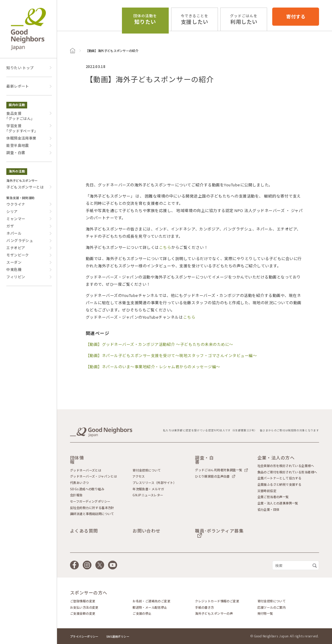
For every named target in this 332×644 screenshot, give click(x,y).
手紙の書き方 (204, 607)
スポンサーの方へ (89, 593)
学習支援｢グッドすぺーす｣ (21, 128)
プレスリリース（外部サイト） (154, 483)
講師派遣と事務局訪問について (92, 514)
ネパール (14, 233)
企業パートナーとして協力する (279, 478)
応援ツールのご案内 (272, 607)
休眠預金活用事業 (21, 138)
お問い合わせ (147, 531)
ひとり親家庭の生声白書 (212, 476)
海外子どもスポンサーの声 (214, 613)
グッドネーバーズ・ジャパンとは (93, 476)
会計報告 (76, 495)
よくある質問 (84, 531)
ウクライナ (16, 204)
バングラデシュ (20, 240)
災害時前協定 (267, 491)
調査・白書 (16, 152)
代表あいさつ (79, 483)
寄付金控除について (147, 470)
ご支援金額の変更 (83, 613)
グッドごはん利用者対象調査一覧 (219, 470)
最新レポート (18, 86)
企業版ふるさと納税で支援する (279, 485)
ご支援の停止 (142, 613)
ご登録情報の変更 (83, 601)
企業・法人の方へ (276, 458)
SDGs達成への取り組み (87, 489)
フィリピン (16, 277)
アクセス (139, 476)
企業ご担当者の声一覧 (273, 497)
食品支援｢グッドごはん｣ (19, 116)
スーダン (14, 262)
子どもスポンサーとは (25, 187)
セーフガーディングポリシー (90, 501)
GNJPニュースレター (148, 495)
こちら (165, 247)
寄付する (296, 16)
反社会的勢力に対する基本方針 (92, 508)
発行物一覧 (265, 613)
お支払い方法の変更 (84, 607)
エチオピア (16, 248)
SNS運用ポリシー (118, 636)
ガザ (10, 226)
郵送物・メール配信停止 (150, 607)
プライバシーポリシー (84, 636)
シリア (12, 211)
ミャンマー (16, 219)
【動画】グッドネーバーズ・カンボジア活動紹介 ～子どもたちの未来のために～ (160, 344)
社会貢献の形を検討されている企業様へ (286, 466)
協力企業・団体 (268, 510)
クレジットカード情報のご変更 (217, 601)
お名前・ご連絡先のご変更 (151, 601)
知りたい (145, 19)
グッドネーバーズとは (86, 470)
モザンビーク (18, 255)
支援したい (195, 19)
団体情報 (77, 460)
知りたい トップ (20, 68)
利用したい (244, 19)
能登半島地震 (18, 145)
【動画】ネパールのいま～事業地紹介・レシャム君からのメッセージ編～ (153, 367)
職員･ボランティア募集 (219, 531)
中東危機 (14, 269)
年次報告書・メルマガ (148, 489)
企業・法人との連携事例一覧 (278, 503)
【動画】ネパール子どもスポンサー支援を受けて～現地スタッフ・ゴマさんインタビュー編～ (171, 355)
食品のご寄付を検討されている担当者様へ (287, 472)
